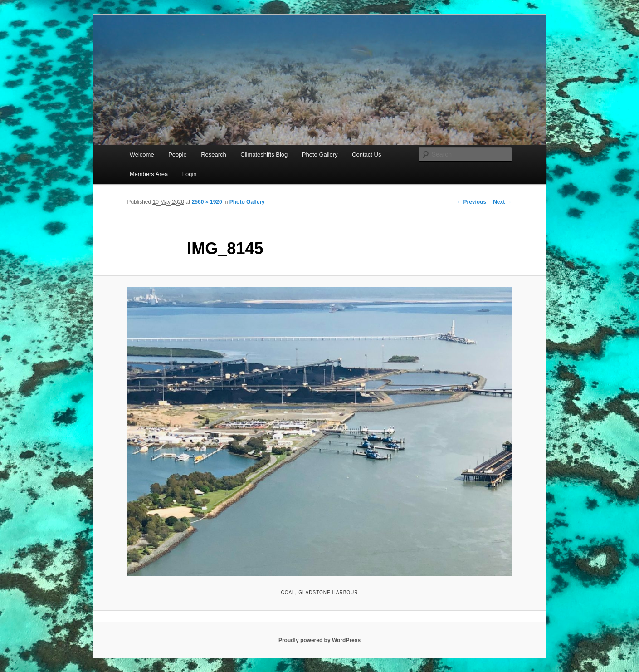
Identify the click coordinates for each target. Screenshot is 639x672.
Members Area (149, 174)
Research (214, 155)
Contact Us (366, 155)
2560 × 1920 (207, 202)
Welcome (142, 155)
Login (190, 174)
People (177, 155)
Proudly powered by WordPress (319, 640)
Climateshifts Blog (264, 155)
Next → (502, 202)
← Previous (471, 202)
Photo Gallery (320, 155)
